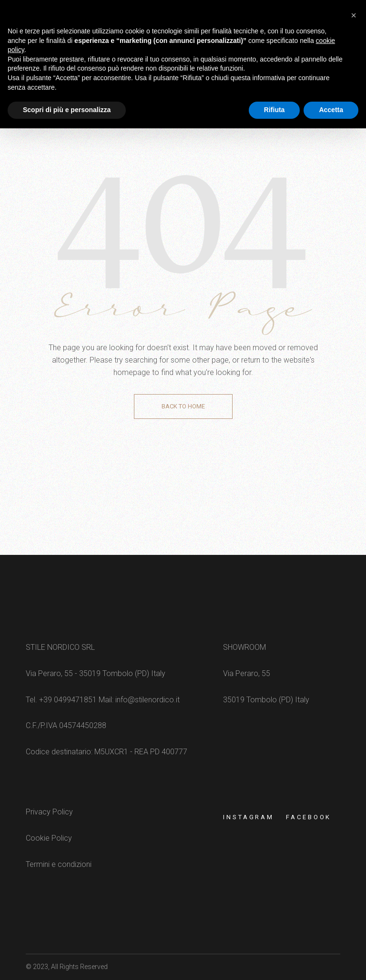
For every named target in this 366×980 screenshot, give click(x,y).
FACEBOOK (309, 817)
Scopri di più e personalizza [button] (67, 110)
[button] (354, 15)
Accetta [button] (331, 110)
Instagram (249, 817)
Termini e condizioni (59, 864)
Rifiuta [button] (274, 110)
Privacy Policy (49, 812)
